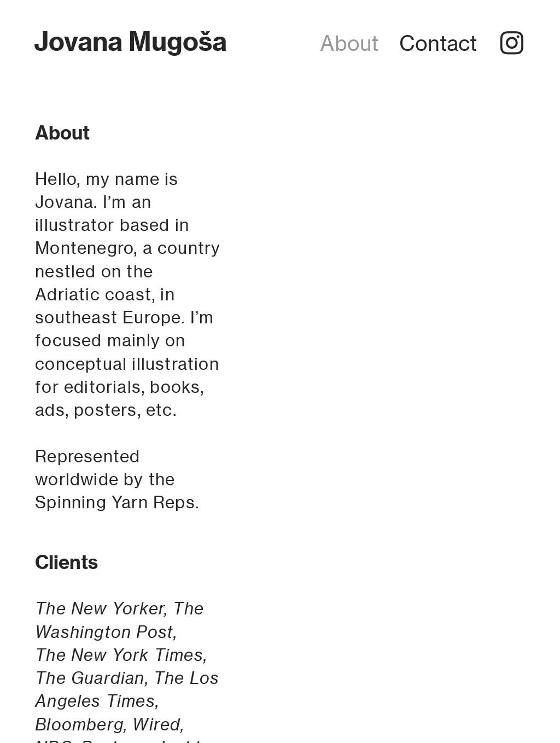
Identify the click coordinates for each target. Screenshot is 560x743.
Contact (438, 43)
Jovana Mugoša (130, 41)
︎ (512, 43)
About (349, 43)
